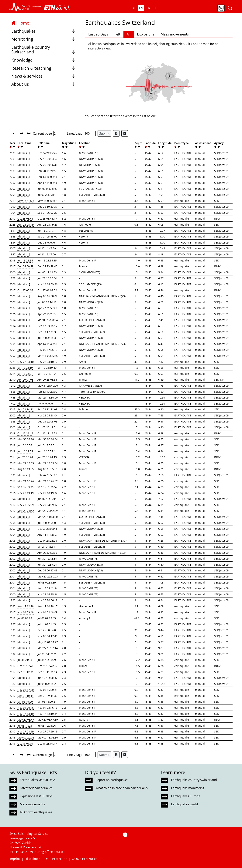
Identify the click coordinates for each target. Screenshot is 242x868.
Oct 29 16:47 (25, 666)
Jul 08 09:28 (25, 618)
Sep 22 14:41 (25, 409)
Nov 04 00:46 (26, 708)
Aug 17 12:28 (26, 606)
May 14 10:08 (26, 201)
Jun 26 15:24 (25, 457)
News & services (43, 76)
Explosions (146, 34)
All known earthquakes (36, 812)
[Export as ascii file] (125, 133)
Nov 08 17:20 (26, 690)
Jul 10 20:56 (25, 445)
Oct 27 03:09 (25, 290)
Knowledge (43, 60)
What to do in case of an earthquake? (122, 788)
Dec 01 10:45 (25, 696)
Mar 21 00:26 (26, 481)
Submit (104, 133)
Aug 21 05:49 (26, 225)
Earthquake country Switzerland (43, 50)
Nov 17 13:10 (26, 714)
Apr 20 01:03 (25, 380)
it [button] (155, 8)
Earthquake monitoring (188, 788)
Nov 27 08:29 (26, 731)
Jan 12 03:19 (25, 368)
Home (20, 23)
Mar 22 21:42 (26, 511)
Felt (117, 34)
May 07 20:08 (26, 737)
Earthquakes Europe (186, 796)
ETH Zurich (90, 859)
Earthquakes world (185, 804)
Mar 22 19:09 (26, 463)
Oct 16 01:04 (25, 744)
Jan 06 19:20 (25, 702)
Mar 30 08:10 (26, 439)
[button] (26, 7)
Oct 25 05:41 (25, 219)
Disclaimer (32, 859)
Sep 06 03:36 (25, 487)
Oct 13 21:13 (25, 433)
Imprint (15, 859)
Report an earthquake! (112, 780)
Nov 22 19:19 (26, 493)
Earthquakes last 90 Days (38, 780)
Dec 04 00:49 (25, 266)
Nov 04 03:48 (26, 612)
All (129, 34)
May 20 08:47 (26, 720)
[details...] (24, 153)
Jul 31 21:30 (25, 660)
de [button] (134, 8)
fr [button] (148, 8)
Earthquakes (43, 31)
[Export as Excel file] (116, 133)
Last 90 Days (98, 34)
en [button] (141, 8)
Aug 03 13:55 (26, 469)
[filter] (14, 147)
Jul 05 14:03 (25, 726)
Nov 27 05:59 (26, 505)
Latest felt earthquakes (36, 788)
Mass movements (175, 34)
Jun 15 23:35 (25, 260)
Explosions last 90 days (36, 796)
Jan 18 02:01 (25, 374)
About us (43, 84)
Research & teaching (43, 68)
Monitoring (43, 39)
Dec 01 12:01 (25, 672)
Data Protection (56, 859)
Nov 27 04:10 (26, 362)
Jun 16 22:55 (25, 451)
